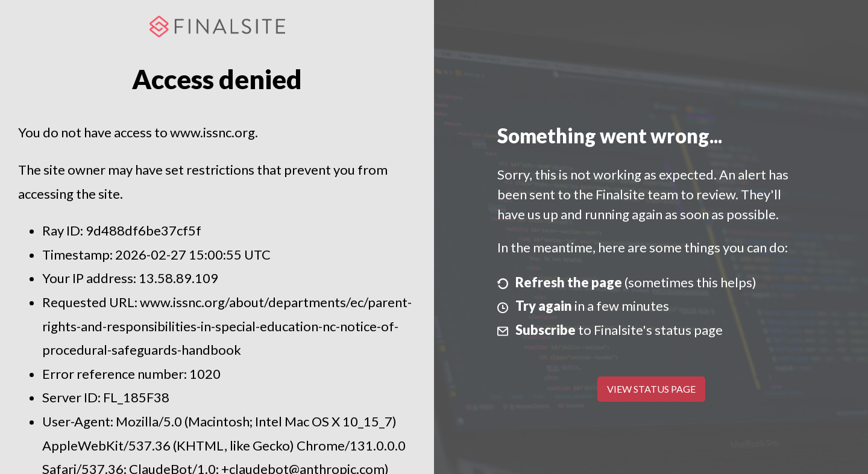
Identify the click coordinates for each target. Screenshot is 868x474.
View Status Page (651, 389)
